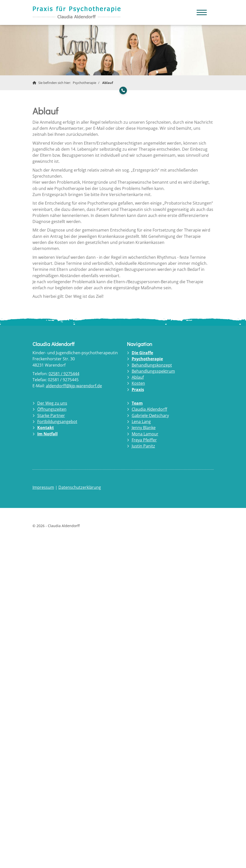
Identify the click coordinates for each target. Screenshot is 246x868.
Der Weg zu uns (52, 403)
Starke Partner (51, 415)
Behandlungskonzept (152, 365)
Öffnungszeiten (52, 409)
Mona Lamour (145, 434)
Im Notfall (47, 434)
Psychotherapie (84, 83)
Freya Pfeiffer (144, 440)
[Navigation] (202, 10)
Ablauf (108, 83)
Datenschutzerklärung (80, 487)
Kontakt (46, 428)
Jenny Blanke (144, 428)
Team (137, 403)
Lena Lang (141, 422)
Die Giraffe (142, 353)
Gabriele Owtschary (150, 415)
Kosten (138, 383)
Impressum (43, 487)
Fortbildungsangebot (57, 422)
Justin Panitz (143, 446)
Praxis (138, 390)
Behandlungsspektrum (153, 371)
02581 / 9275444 (64, 374)
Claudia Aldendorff (149, 409)
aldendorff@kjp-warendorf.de (74, 386)
